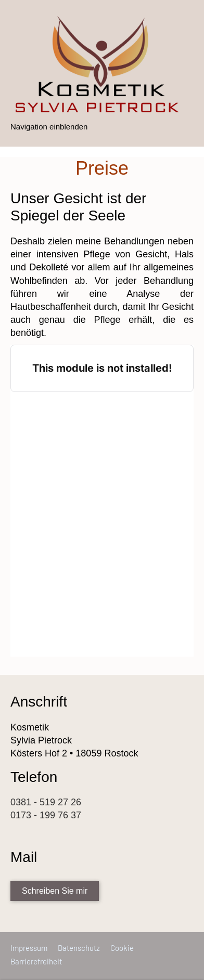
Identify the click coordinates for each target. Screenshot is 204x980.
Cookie (122, 948)
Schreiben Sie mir (55, 891)
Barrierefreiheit (36, 961)
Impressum (29, 948)
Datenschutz (79, 948)
